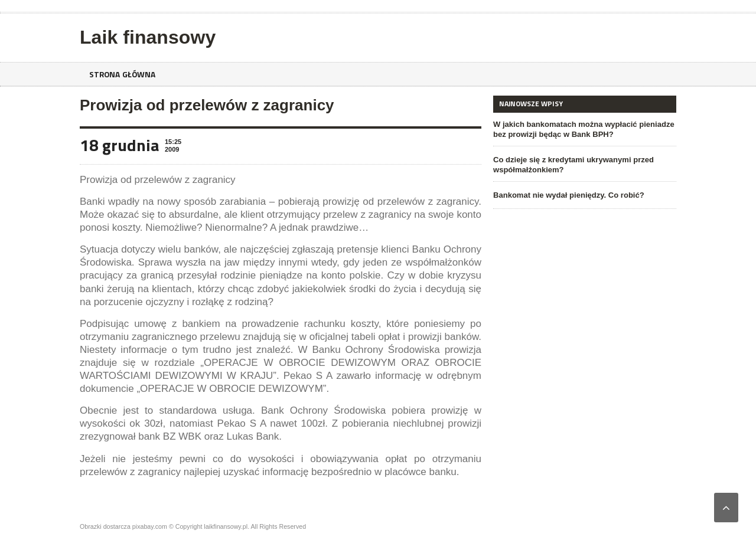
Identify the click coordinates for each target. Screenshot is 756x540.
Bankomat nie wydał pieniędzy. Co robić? (568, 195)
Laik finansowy (147, 37)
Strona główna (123, 74)
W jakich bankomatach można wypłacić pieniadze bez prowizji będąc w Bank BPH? (584, 129)
